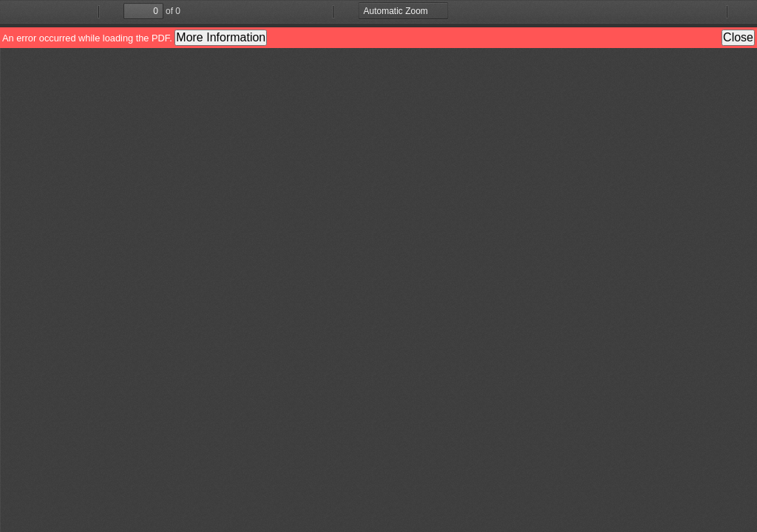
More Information (221, 37)
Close (738, 37)
